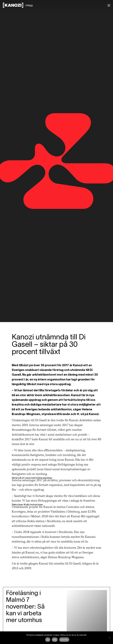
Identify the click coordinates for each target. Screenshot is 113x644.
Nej (55, 640)
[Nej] (109, 638)
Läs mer (64, 640)
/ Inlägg (29, 6)
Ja (48, 640)
